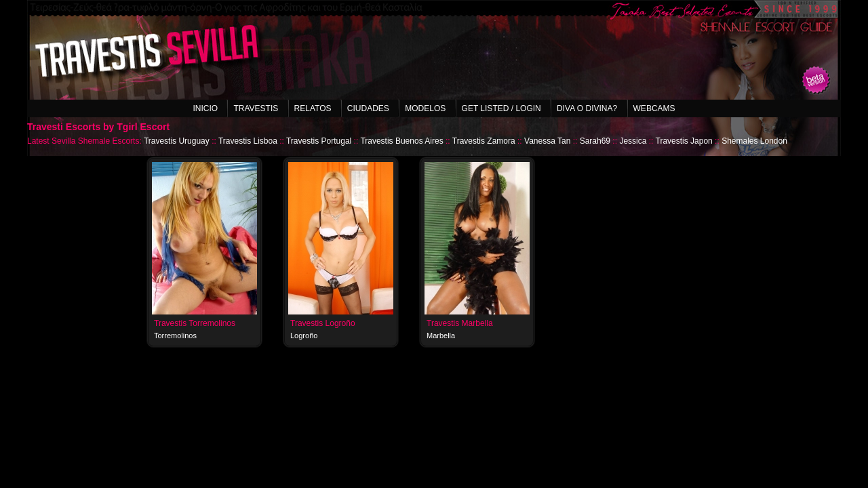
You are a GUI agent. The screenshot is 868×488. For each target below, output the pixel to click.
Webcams (654, 108)
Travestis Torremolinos (195, 323)
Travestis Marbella (460, 323)
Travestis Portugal (319, 141)
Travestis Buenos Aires (401, 141)
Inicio (205, 108)
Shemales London (754, 141)
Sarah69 (595, 141)
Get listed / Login (501, 108)
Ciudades (368, 108)
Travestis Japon (684, 141)
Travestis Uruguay (177, 141)
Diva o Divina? (587, 108)
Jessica (633, 141)
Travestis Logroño (323, 323)
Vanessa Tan (547, 141)
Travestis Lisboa (248, 141)
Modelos (425, 108)
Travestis (256, 108)
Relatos (313, 108)
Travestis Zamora (484, 141)
